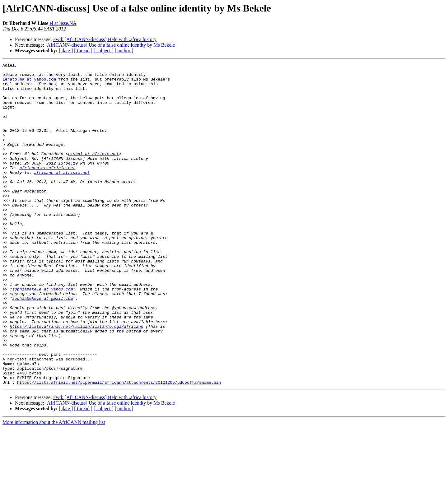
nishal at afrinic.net (94, 172)
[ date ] (66, 51)
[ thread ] (83, 51)
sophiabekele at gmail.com (42, 346)
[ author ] (124, 51)
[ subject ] (104, 51)
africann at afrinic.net (47, 189)
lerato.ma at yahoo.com (29, 83)
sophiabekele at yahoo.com (42, 335)
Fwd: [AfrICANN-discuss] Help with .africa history (105, 39)
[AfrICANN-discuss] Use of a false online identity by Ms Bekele (110, 45)
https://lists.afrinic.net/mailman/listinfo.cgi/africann (76, 379)
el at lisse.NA (63, 23)
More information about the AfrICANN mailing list (54, 487)
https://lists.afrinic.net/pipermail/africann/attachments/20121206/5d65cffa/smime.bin (119, 447)
